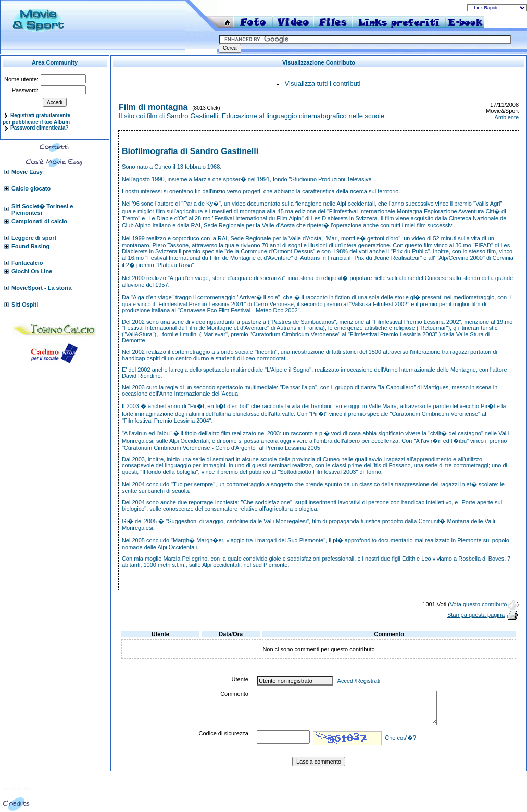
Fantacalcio (27, 263)
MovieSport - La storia (42, 288)
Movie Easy (27, 172)
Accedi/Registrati (359, 681)
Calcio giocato (31, 188)
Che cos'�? (400, 738)
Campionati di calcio (39, 221)
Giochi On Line (32, 271)
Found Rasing (30, 246)
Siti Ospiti (25, 304)
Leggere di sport (34, 238)
